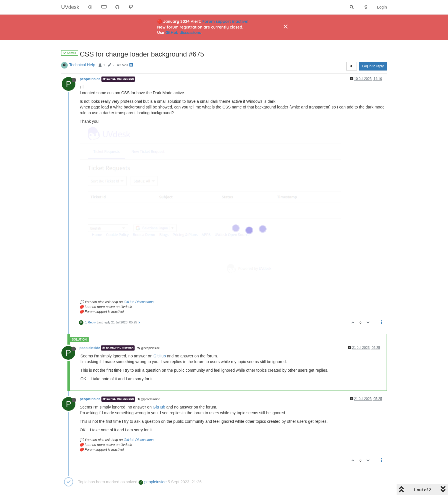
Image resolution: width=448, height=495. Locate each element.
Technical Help (82, 65)
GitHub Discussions (139, 302)
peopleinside (90, 79)
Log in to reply (373, 66)
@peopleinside (148, 348)
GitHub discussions (183, 33)
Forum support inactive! (225, 21)
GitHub (160, 356)
